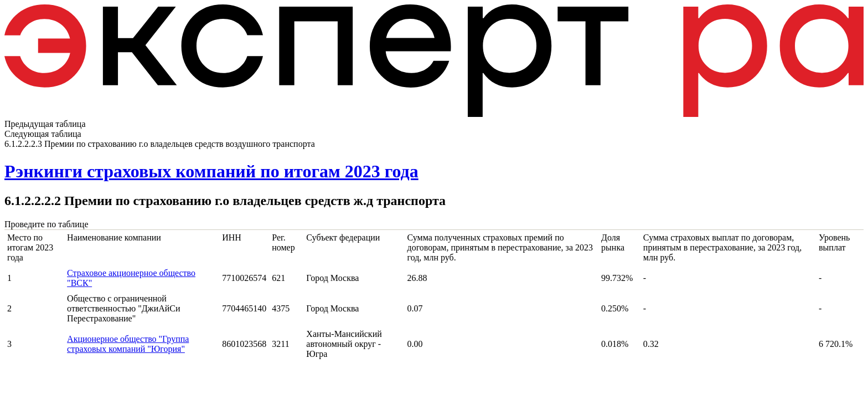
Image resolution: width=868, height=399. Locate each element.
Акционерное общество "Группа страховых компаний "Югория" (128, 344)
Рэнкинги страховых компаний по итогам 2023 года (211, 171)
